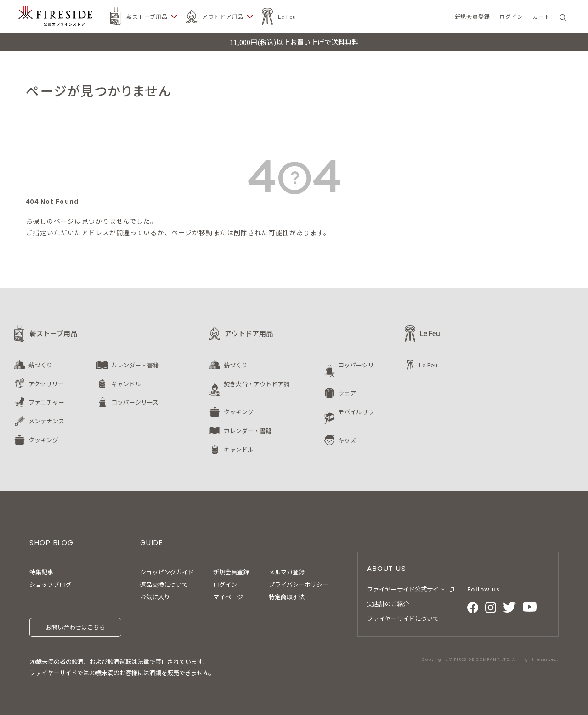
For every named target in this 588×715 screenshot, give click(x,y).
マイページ (228, 597)
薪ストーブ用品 (147, 16)
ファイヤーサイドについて (403, 618)
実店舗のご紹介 (388, 604)
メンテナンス (46, 421)
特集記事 (41, 572)
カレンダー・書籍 (135, 365)
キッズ (347, 440)
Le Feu (287, 16)
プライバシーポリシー (299, 584)
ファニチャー (46, 402)
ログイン (225, 584)
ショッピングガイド (167, 572)
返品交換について (164, 584)
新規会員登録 (231, 572)
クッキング (43, 440)
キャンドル (126, 384)
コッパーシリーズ (135, 402)
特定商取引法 (287, 597)
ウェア (347, 393)
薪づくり (40, 365)
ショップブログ (50, 584)
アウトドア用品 (223, 16)
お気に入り (155, 597)
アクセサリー (46, 384)
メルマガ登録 (287, 572)
